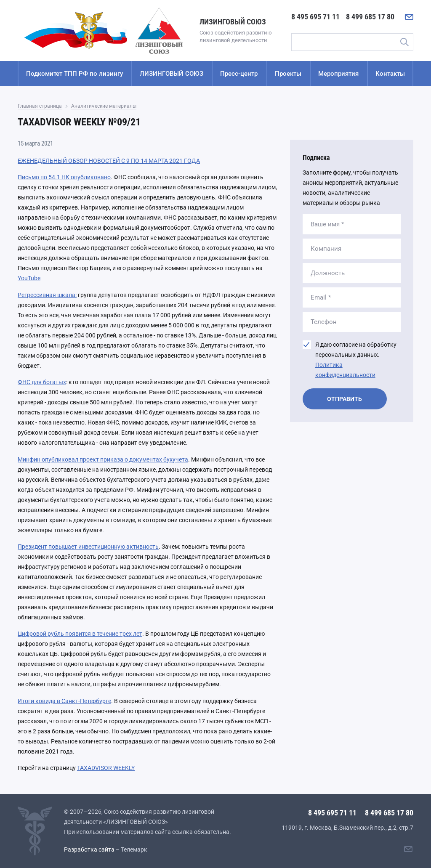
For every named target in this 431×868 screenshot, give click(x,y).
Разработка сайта (89, 849)
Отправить (345, 399)
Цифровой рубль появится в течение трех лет (80, 634)
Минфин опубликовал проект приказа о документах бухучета (103, 459)
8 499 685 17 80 (370, 17)
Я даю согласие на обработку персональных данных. (356, 360)
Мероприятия (338, 74)
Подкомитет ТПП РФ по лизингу (74, 74)
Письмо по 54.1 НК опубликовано (64, 177)
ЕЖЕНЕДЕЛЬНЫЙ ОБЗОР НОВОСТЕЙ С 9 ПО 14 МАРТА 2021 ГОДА (109, 161)
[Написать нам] (409, 17)
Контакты (390, 74)
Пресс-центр (239, 74)
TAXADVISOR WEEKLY (106, 768)
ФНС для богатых (42, 382)
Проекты (288, 74)
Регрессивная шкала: (47, 295)
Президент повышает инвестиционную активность (88, 547)
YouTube (29, 278)
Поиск (404, 42)
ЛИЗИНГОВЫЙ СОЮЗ (172, 74)
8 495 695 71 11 (315, 17)
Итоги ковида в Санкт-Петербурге (64, 701)
